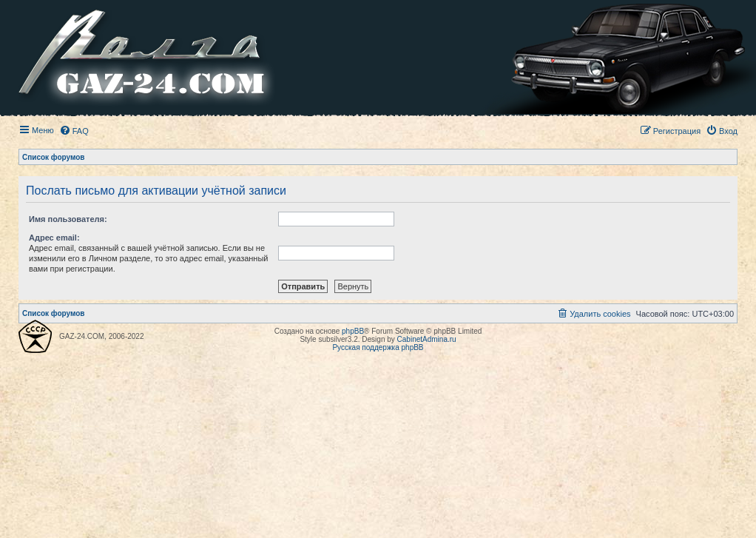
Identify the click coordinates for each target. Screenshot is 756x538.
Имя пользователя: (68, 219)
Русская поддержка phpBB (378, 347)
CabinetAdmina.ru (427, 339)
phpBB (353, 331)
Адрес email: (54, 238)
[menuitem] (74, 131)
